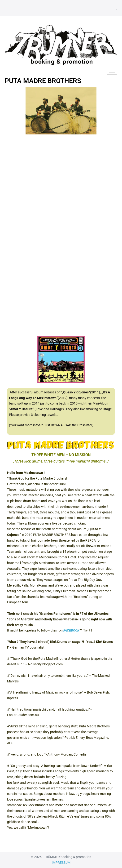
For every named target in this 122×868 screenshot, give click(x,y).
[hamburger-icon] (112, 71)
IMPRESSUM (61, 863)
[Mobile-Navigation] (117, 8)
